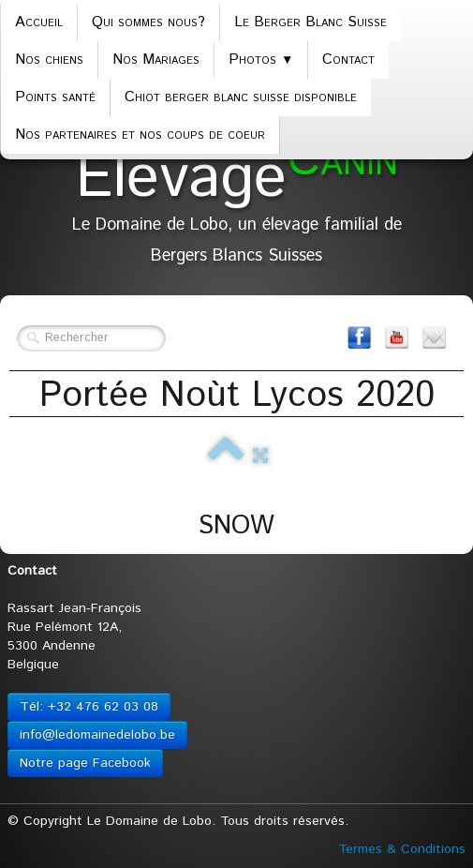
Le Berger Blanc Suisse (310, 22)
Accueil (39, 22)
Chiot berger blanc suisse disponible (241, 97)
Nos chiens (49, 60)
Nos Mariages (156, 60)
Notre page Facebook (85, 763)
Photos (261, 60)
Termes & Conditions (402, 849)
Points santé (55, 97)
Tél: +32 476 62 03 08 (89, 707)
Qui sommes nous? (148, 22)
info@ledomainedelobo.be (97, 735)
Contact (348, 60)
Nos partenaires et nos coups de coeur (140, 135)
